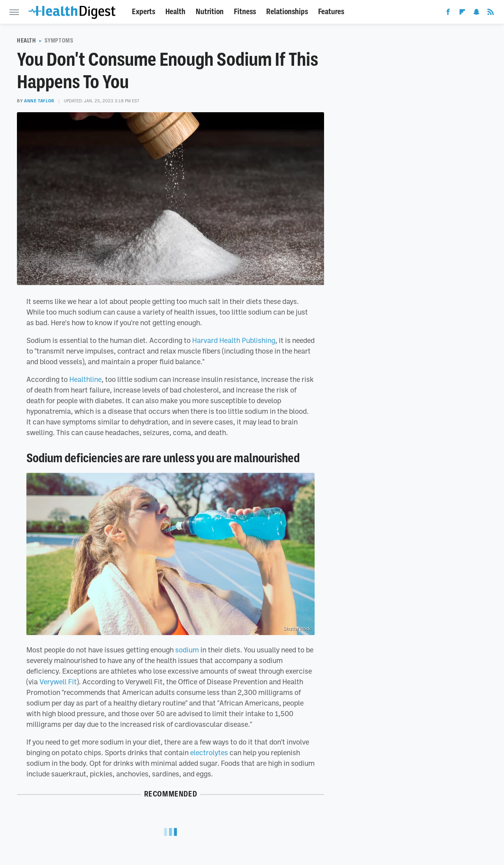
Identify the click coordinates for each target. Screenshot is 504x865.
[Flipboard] (462, 13)
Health (175, 12)
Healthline (85, 379)
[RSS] (491, 13)
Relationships (287, 12)
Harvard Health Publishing (234, 340)
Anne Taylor (39, 101)
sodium (187, 650)
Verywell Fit (58, 682)
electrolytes (209, 752)
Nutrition (210, 12)
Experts (144, 12)
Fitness (245, 12)
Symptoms (59, 41)
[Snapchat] (476, 13)
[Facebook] (448, 13)
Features (331, 12)
